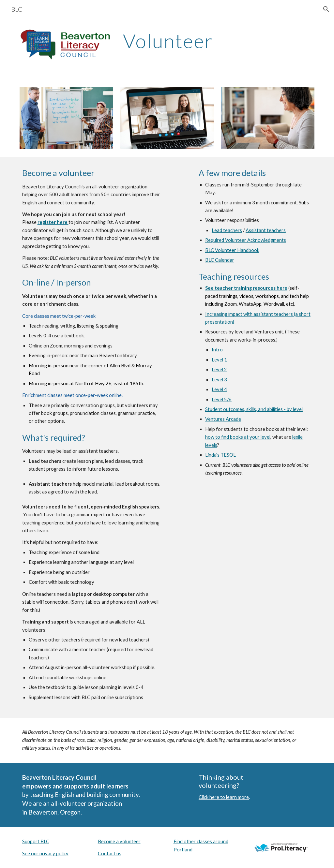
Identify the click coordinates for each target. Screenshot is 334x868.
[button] (326, 9)
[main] (217, 41)
